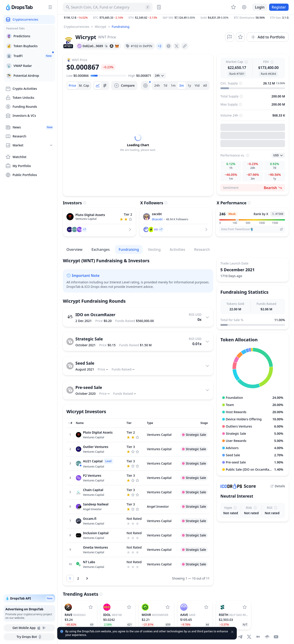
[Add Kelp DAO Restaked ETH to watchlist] (245, 607)
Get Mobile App (29, 628)
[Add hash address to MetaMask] (117, 46)
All (205, 85)
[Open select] (160, 76)
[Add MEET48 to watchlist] (129, 607)
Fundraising (121, 27)
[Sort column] (70, 423)
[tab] (72, 86)
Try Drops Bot (30, 637)
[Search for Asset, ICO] (108, 7)
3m (181, 85)
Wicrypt (100, 27)
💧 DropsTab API (29, 598)
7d (165, 85)
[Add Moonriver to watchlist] (168, 607)
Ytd (197, 85)
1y (189, 85)
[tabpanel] (138, 143)
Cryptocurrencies (77, 27)
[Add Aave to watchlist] (206, 607)
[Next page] (87, 578)
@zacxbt (157, 219)
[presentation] (169, 46)
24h (157, 85)
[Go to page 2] (78, 578)
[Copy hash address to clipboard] (106, 46)
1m (173, 85)
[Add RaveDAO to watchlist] (91, 607)
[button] (176, 18)
